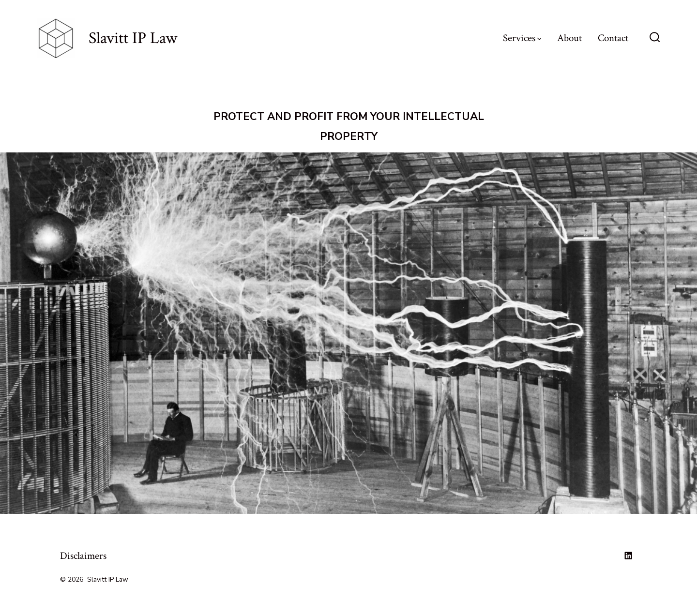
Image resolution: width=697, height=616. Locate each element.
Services (522, 38)
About (569, 38)
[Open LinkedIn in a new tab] (628, 556)
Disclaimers (83, 556)
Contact (613, 38)
